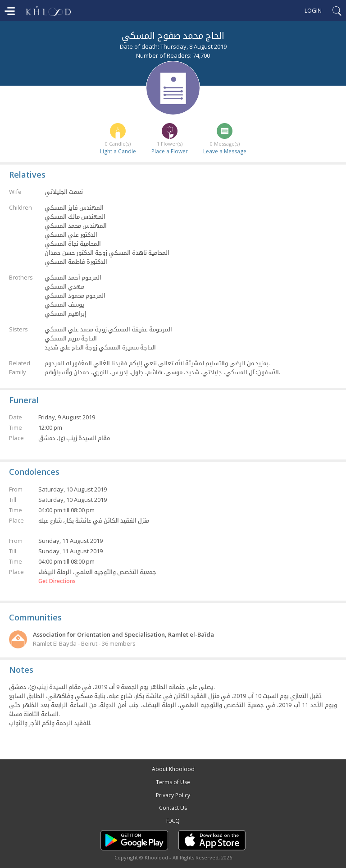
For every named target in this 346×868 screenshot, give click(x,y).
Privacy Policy (173, 795)
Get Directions (57, 581)
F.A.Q (173, 821)
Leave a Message (225, 151)
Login (313, 10)
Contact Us (173, 808)
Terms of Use (173, 782)
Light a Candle (118, 151)
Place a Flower (170, 151)
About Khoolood (173, 769)
